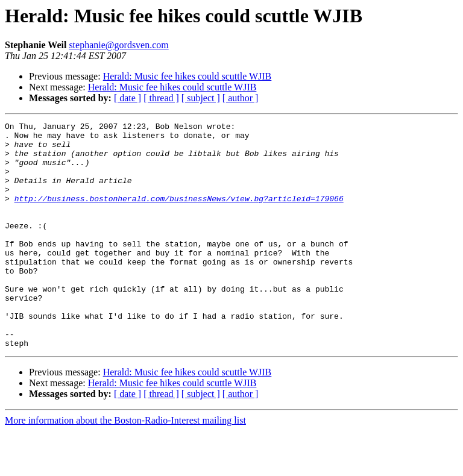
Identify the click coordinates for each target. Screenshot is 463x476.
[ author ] (241, 98)
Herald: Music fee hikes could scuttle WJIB (187, 76)
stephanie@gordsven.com (118, 45)
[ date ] (128, 98)
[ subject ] (201, 98)
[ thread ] (161, 98)
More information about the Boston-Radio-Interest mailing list (125, 465)
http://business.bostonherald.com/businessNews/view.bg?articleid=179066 (179, 215)
